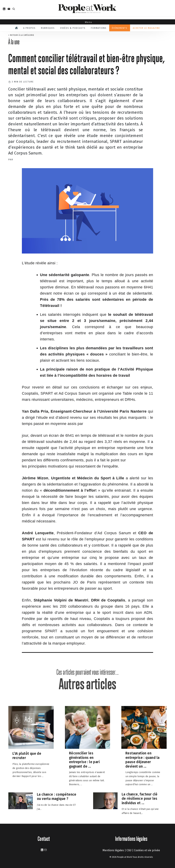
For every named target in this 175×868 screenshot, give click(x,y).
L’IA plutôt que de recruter (27, 756)
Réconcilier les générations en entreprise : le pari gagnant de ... (84, 760)
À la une (14, 42)
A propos (29, 28)
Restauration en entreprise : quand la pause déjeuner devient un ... (142, 760)
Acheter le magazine (146, 28)
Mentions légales (113, 850)
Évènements (120, 28)
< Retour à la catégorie (21, 35)
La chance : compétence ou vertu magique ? (57, 797)
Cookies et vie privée (147, 850)
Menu (88, 22)
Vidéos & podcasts (73, 28)
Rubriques (48, 28)
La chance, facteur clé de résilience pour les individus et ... (140, 799)
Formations (99, 28)
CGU (129, 850)
